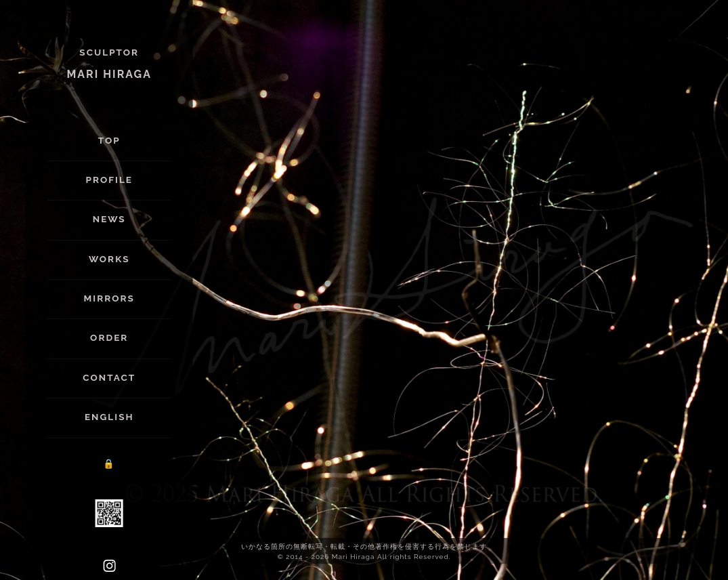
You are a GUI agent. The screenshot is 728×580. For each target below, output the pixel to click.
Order (109, 337)
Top (109, 140)
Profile (109, 180)
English (109, 417)
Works (109, 259)
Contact (109, 377)
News (109, 219)
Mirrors (109, 298)
